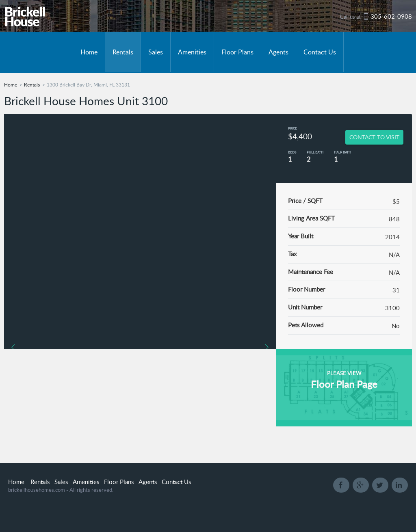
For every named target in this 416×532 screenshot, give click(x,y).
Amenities (192, 52)
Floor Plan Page (344, 384)
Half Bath (342, 152)
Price (292, 128)
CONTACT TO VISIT (374, 137)
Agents (278, 52)
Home (89, 52)
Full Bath (315, 152)
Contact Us (320, 52)
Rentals (123, 52)
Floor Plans (237, 52)
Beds (292, 152)
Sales (156, 52)
